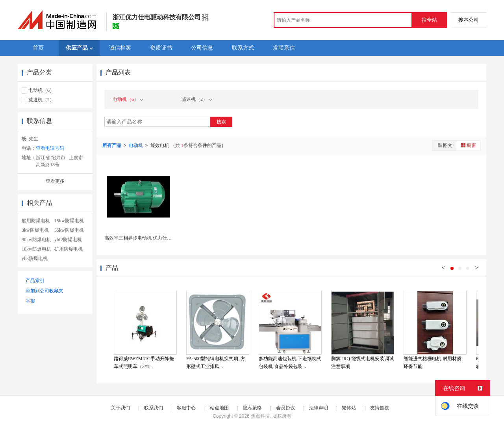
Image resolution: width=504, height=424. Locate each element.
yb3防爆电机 (35, 258)
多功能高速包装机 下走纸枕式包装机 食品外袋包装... (290, 363)
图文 (445, 145)
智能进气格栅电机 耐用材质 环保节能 (433, 363)
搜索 (221, 122)
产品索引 (35, 281)
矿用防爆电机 (69, 249)
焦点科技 (260, 416)
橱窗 (468, 145)
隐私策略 (252, 408)
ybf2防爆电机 (68, 240)
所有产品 (112, 145)
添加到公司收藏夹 (44, 291)
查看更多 (55, 181)
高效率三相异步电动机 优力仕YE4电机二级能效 (154, 238)
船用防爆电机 (36, 221)
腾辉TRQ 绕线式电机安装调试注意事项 (362, 363)
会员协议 (285, 408)
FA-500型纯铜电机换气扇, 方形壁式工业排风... (216, 363)
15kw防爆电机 (69, 221)
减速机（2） (41, 100)
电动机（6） (41, 90)
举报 (30, 301)
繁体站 (349, 408)
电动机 (136, 145)
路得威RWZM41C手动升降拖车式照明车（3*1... (144, 363)
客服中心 (186, 408)
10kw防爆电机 (36, 249)
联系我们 (154, 408)
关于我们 (120, 408)
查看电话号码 (50, 148)
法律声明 (319, 408)
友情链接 (380, 408)
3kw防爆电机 (35, 230)
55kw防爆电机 (69, 230)
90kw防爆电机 (36, 240)
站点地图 (219, 408)
